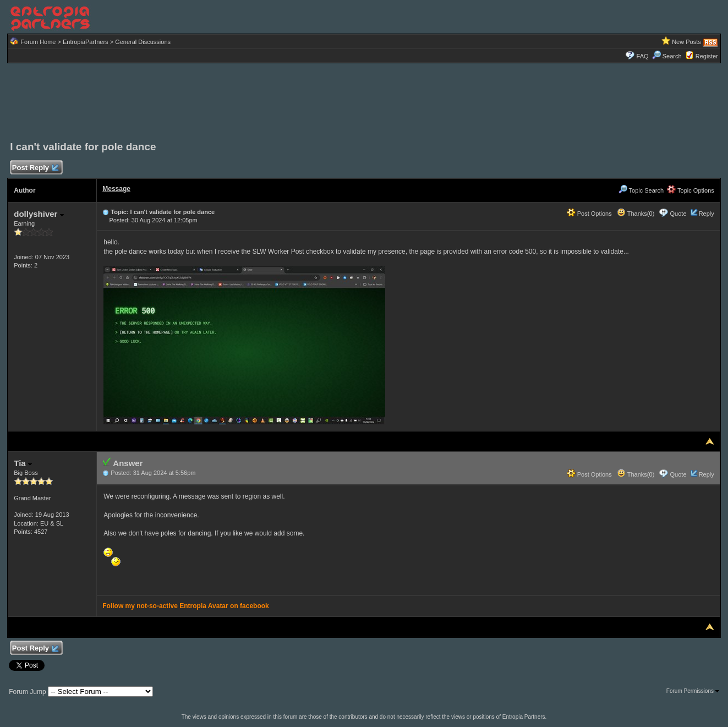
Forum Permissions (693, 691)
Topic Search (641, 190)
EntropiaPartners (86, 42)
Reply (707, 214)
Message (116, 189)
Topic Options (691, 190)
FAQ (643, 56)
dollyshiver (39, 214)
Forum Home (38, 42)
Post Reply (35, 168)
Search (667, 56)
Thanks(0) (636, 214)
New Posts (686, 42)
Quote (678, 214)
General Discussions (143, 42)
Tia (23, 463)
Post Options (589, 214)
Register (707, 56)
